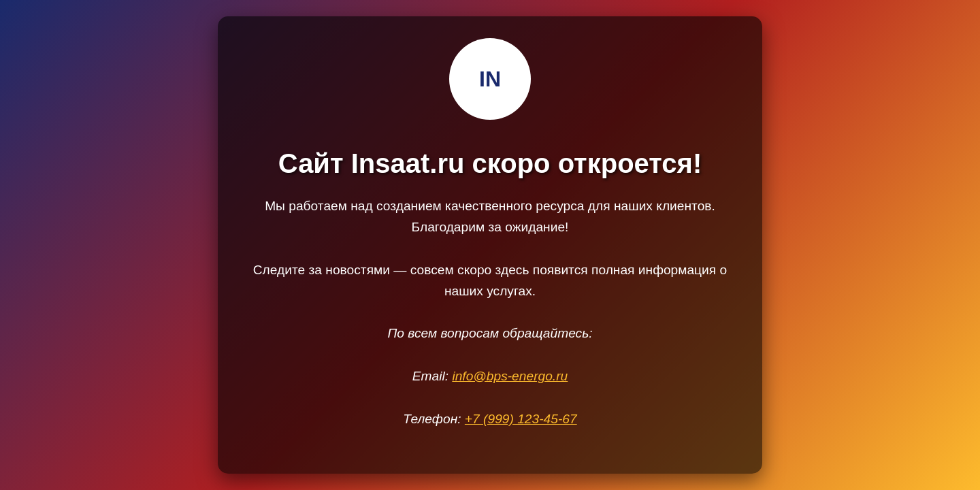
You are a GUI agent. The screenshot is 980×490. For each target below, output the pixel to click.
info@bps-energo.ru (510, 376)
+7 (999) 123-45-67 (521, 419)
